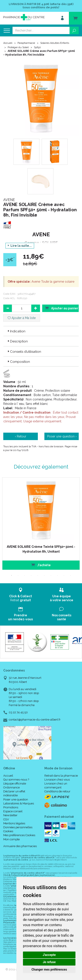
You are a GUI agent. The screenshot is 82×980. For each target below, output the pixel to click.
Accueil (8, 43)
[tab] (41, 331)
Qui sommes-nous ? (16, 780)
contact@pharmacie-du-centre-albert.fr (35, 720)
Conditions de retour (57, 791)
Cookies (8, 831)
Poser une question (16, 799)
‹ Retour (21, 436)
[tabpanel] (41, 524)
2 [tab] (18, 575)
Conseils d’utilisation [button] (24, 352)
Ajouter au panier (62, 308)
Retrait (21, 595)
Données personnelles (18, 827)
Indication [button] (16, 331)
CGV (6, 819)
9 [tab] (64, 575)
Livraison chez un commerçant (56, 785)
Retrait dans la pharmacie (61, 776)
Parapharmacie (26, 43)
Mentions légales (14, 823)
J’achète (41, 565)
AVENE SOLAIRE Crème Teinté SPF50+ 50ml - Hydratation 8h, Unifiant (41, 549)
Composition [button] (18, 362)
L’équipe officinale (15, 783)
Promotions (11, 807)
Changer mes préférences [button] (49, 969)
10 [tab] (71, 575)
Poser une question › (62, 436)
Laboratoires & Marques (19, 803)
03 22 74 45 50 (18, 712)
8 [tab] (58, 575)
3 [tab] (25, 575)
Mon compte (11, 839)
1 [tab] (12, 575)
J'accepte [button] (49, 955)
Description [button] (17, 341)
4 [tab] (31, 575)
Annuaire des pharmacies (20, 846)
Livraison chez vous (57, 780)
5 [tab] (38, 575)
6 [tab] (44, 575)
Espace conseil (13, 811)
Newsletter (10, 815)
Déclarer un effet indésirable (14, 793)
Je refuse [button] (49, 962)
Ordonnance (11, 787)
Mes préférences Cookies (19, 835)
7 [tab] (51, 575)
